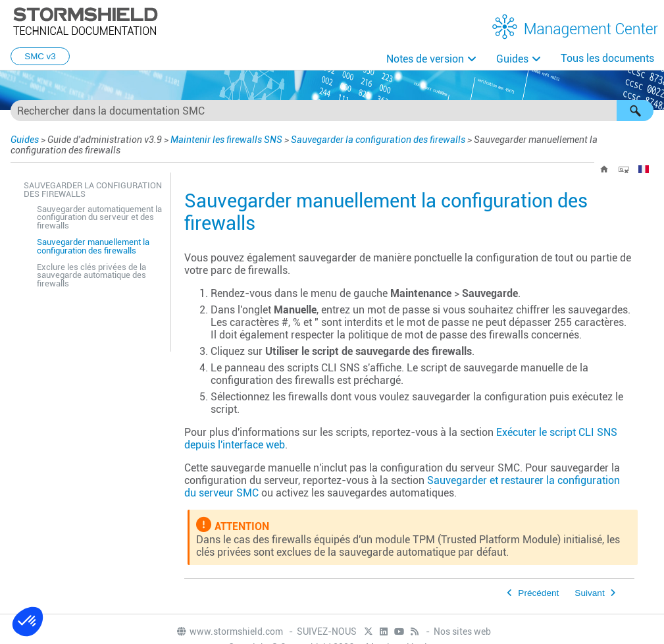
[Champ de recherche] (332, 111)
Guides (512, 59)
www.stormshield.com (229, 631)
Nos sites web (462, 631)
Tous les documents (607, 58)
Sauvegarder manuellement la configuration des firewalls (93, 246)
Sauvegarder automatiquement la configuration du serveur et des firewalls (99, 218)
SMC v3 (40, 56)
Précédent (538, 593)
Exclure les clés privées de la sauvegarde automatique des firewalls (91, 276)
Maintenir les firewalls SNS (226, 140)
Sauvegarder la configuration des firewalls (378, 140)
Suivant (589, 593)
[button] (635, 111)
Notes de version (425, 59)
